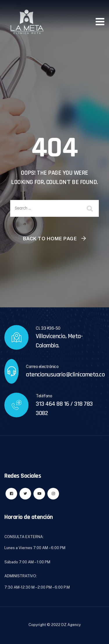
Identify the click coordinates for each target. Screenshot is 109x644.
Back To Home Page (50, 239)
